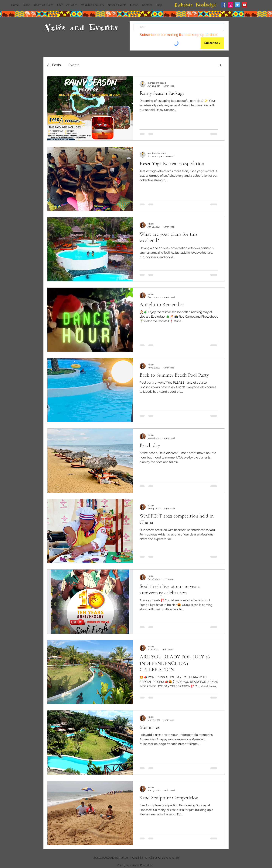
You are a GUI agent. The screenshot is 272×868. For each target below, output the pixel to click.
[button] (220, 65)
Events (74, 65)
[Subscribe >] (212, 43)
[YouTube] (245, 5)
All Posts (54, 65)
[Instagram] (231, 5)
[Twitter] (238, 5)
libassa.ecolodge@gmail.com (112, 858)
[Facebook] (224, 5)
